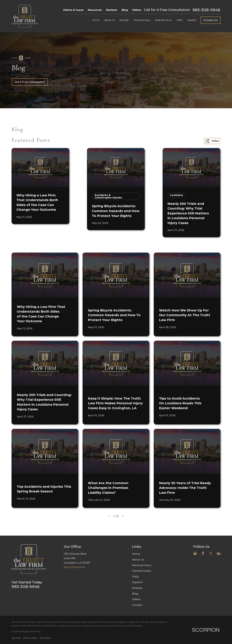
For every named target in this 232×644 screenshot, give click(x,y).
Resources (95, 10)
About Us (138, 560)
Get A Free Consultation (30, 82)
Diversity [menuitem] (124, 20)
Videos (137, 10)
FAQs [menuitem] (180, 20)
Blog (125, 10)
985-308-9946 (206, 10)
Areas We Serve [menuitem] (163, 20)
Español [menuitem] (192, 20)
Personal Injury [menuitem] (142, 20)
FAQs (135, 577)
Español (137, 582)
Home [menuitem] (96, 20)
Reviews (112, 10)
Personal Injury (142, 565)
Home (136, 554)
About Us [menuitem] (110, 20)
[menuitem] (16, 638)
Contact (137, 605)
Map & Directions (74, 567)
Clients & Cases (73, 10)
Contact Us (211, 20)
